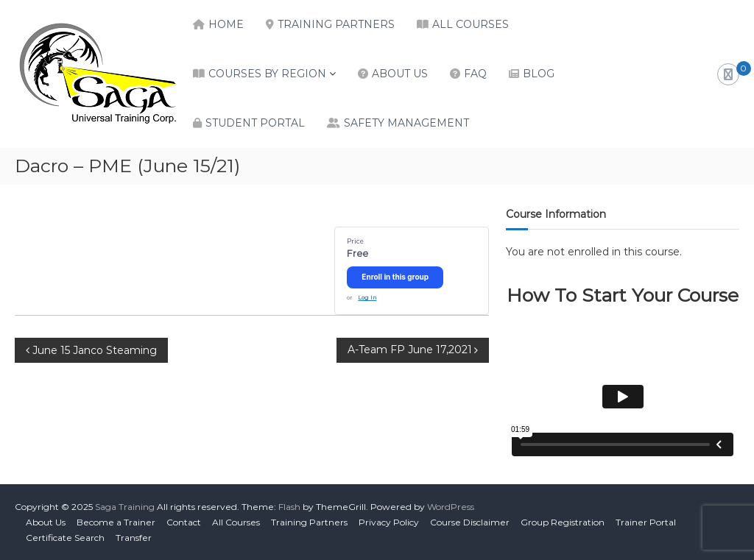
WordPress (451, 507)
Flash (289, 507)
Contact (184, 522)
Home (226, 24)
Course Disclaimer (470, 522)
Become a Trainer (116, 522)
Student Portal (255, 123)
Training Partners (336, 24)
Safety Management (406, 123)
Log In (367, 298)
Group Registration (563, 522)
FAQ (475, 74)
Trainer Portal (646, 522)
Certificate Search (65, 538)
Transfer (134, 538)
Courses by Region (267, 74)
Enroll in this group (395, 277)
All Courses (471, 24)
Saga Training (125, 507)
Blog (539, 74)
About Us (400, 74)
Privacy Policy (389, 522)
